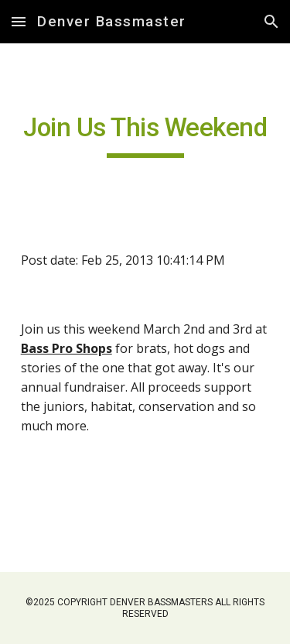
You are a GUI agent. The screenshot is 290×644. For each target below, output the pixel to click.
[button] (19, 21)
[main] (145, 135)
